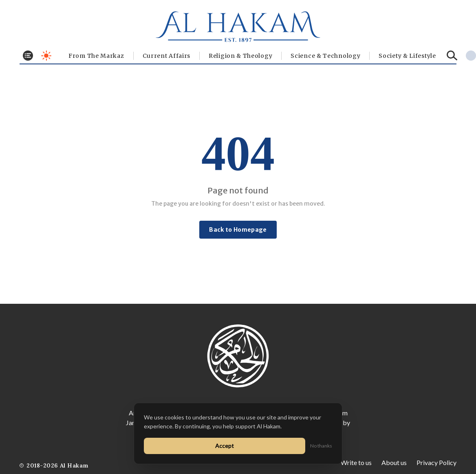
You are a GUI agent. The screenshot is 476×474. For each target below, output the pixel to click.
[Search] (452, 56)
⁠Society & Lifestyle (407, 56)
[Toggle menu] (28, 56)
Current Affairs (167, 56)
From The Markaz (96, 56)
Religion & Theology (240, 56)
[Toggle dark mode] (46, 56)
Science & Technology (325, 56)
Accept (225, 446)
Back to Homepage (238, 230)
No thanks (321, 446)
